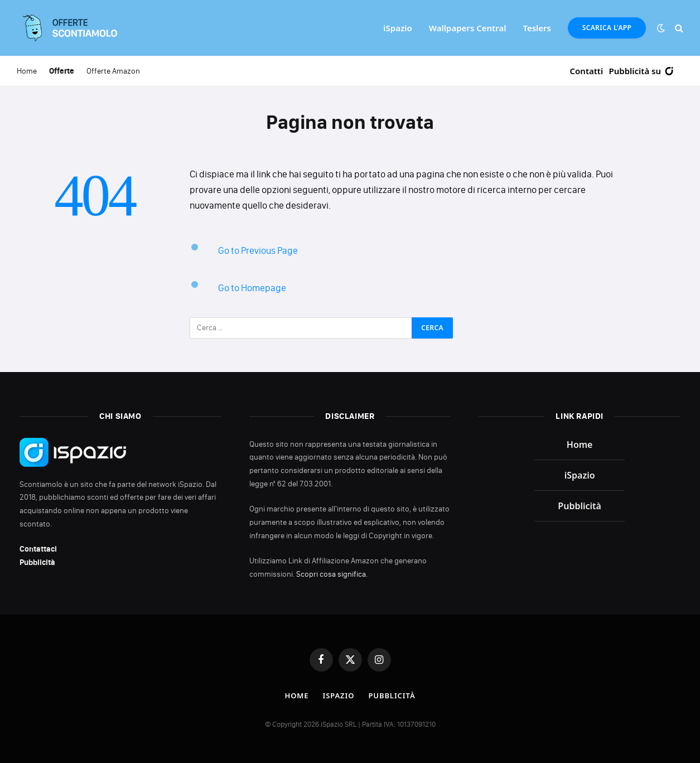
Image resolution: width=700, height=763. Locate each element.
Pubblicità (37, 562)
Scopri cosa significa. (332, 574)
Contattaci (38, 549)
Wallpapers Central (468, 28)
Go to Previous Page (258, 250)
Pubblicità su (642, 71)
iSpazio (397, 28)
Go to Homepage (252, 288)
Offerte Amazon (113, 71)
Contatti (587, 71)
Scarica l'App (607, 28)
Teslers (537, 28)
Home (27, 71)
